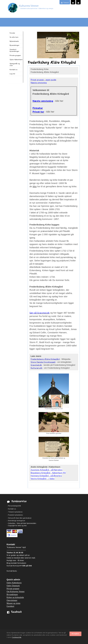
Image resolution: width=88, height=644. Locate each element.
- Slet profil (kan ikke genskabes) (19, 518)
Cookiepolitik (17, 637)
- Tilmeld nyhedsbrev (15, 512)
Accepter (75, 634)
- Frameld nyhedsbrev (15, 515)
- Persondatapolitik (14, 506)
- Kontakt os (12, 509)
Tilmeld (65, 3)
